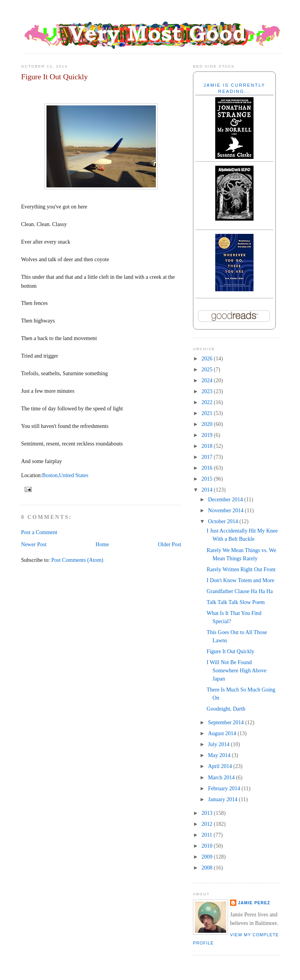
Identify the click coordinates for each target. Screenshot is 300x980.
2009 (208, 857)
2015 (208, 479)
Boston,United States (65, 475)
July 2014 (220, 744)
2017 (208, 457)
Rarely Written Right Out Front (241, 569)
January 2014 (224, 799)
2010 (208, 846)
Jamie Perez (254, 903)
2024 (208, 380)
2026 (208, 358)
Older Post (170, 544)
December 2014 (226, 499)
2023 (208, 391)
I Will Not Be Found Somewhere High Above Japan (237, 670)
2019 (208, 435)
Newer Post (34, 544)
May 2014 (220, 755)
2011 (208, 835)
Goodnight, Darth (226, 709)
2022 (208, 402)
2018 (208, 446)
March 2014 (222, 777)
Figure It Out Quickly (54, 77)
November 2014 (227, 510)
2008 (208, 868)
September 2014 (227, 722)
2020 (208, 424)
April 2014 (221, 766)
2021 (208, 413)
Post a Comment (39, 532)
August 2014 (223, 733)
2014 (208, 490)
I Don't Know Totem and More (240, 580)
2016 (208, 468)
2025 (208, 369)
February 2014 (225, 788)
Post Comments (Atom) (77, 560)
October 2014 (224, 521)
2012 (208, 824)
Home (102, 544)
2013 (208, 813)
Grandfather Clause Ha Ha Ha (240, 591)
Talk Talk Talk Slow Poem (236, 602)
